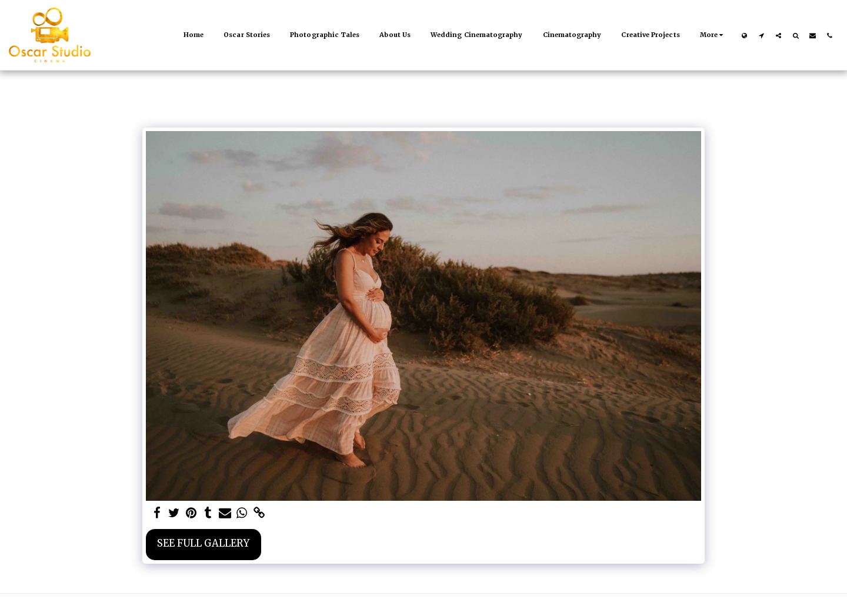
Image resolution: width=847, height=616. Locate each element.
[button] (761, 35)
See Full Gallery (203, 543)
